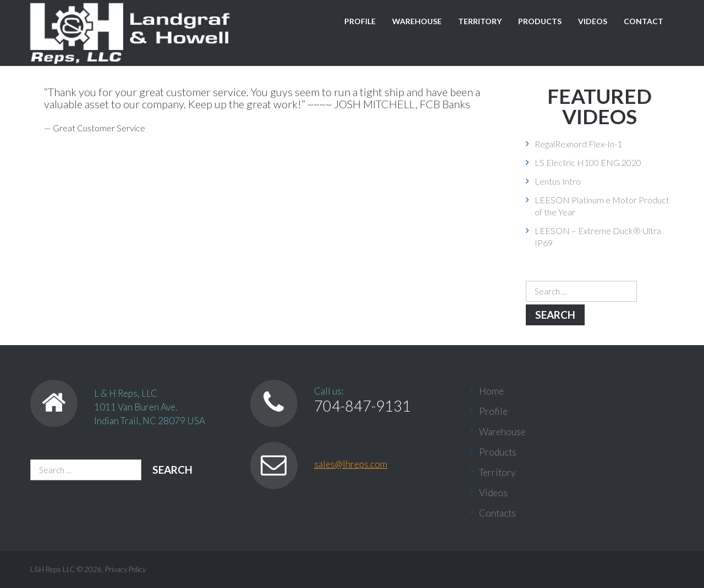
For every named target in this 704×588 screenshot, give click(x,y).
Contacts (497, 513)
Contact (643, 21)
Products (540, 21)
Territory (480, 21)
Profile (360, 21)
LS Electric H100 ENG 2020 (588, 162)
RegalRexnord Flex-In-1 (578, 144)
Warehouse (417, 21)
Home (491, 391)
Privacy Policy (125, 569)
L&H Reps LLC (53, 569)
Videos (593, 21)
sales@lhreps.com (351, 464)
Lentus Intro (558, 181)
